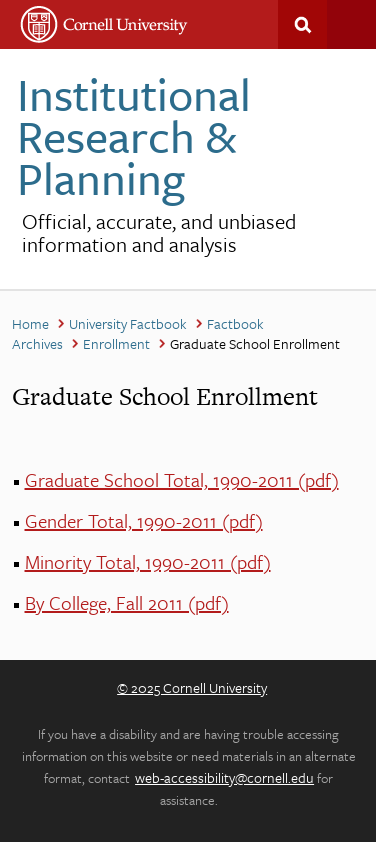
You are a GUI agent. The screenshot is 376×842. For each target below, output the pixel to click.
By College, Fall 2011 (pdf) (127, 602)
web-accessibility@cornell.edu (224, 777)
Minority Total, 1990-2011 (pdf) (148, 561)
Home (30, 323)
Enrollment (116, 343)
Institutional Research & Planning (134, 135)
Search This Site (302, 24)
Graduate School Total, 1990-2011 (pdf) (182, 479)
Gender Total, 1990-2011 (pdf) (144, 520)
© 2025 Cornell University (192, 687)
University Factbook (128, 323)
